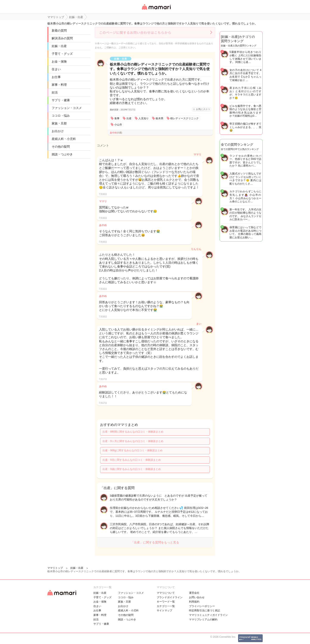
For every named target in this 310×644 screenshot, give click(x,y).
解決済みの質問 (62, 38)
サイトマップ (164, 610)
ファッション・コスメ (67, 108)
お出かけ (58, 131)
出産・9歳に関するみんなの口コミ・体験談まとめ (132, 469)
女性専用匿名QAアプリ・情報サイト (156, 10)
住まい (56, 69)
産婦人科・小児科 (64, 139)
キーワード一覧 (166, 602)
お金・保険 (59, 61)
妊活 (55, 92)
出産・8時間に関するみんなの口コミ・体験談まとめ (133, 432)
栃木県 (160, 118)
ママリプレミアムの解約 (203, 620)
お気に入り (203, 109)
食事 (117, 118)
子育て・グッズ (62, 54)
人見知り (144, 118)
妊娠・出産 (59, 46)
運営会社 (194, 593)
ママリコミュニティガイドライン (208, 615)
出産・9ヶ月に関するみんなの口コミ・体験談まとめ (133, 441)
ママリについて (166, 593)
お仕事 (56, 77)
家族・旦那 (59, 123)
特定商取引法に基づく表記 (205, 610)
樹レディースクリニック (184, 118)
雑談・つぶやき (62, 154)
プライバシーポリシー (202, 606)
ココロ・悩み (61, 116)
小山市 (118, 125)
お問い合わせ (197, 597)
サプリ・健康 (61, 100)
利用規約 (194, 602)
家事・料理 (59, 85)
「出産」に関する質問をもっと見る (155, 542)
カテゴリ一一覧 (166, 606)
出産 (129, 118)
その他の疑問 (61, 147)
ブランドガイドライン (170, 597)
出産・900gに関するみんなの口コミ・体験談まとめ (133, 450)
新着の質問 (59, 31)
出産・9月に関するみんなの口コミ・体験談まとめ (132, 460)
